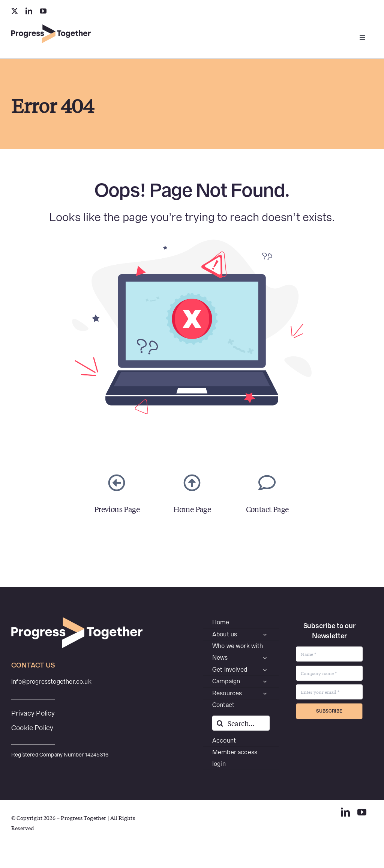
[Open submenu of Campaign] (265, 681)
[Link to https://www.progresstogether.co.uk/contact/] (267, 483)
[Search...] (241, 723)
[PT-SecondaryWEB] (51, 27)
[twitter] (15, 11)
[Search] (220, 723)
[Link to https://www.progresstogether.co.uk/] (192, 483)
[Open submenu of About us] (265, 634)
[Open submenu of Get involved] (265, 670)
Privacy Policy (33, 713)
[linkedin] (29, 11)
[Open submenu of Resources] (265, 693)
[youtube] (43, 11)
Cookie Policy (32, 728)
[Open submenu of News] (265, 658)
